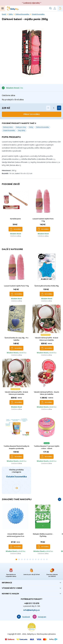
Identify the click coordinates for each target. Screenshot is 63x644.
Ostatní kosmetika (38, 14)
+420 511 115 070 (32, 603)
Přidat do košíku (32, 114)
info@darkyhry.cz (31, 610)
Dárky (11, 14)
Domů (4, 14)
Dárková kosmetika (22, 14)
